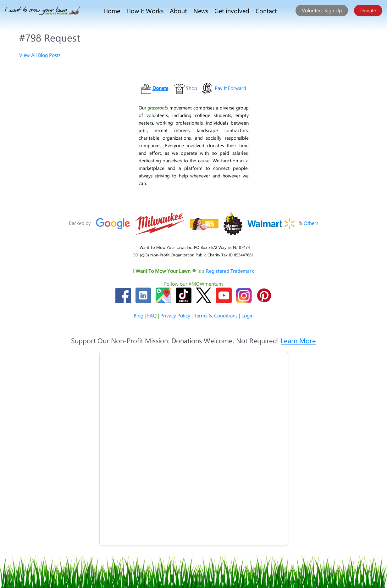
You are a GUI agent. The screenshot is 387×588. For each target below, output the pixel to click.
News (201, 11)
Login (248, 315)
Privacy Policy (175, 315)
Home (112, 11)
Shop (191, 88)
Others (311, 223)
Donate (368, 10)
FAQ (152, 315)
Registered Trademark (230, 271)
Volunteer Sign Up (322, 10)
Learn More (298, 340)
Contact (266, 11)
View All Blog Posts (40, 55)
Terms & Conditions (216, 315)
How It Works (145, 11)
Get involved (232, 11)
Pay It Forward (230, 88)
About (178, 11)
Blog (138, 315)
